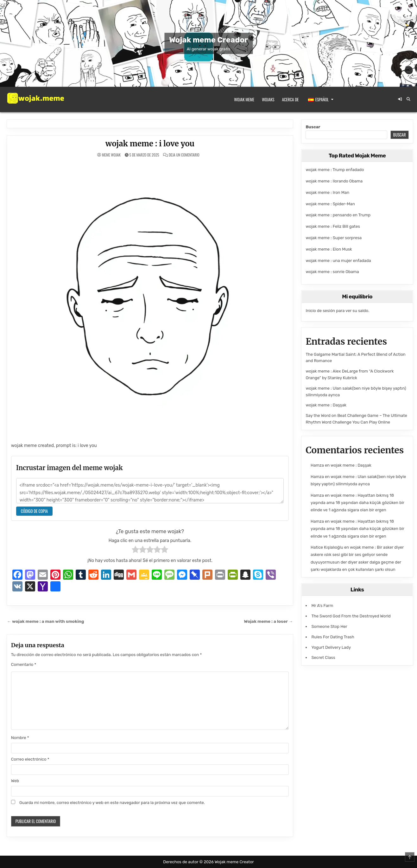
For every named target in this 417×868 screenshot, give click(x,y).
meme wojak (111, 155)
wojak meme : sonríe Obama (332, 272)
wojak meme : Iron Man (327, 192)
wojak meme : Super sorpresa (334, 238)
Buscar (313, 127)
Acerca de (290, 99)
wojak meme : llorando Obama (334, 181)
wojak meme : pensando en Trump (338, 215)
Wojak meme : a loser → (269, 621)
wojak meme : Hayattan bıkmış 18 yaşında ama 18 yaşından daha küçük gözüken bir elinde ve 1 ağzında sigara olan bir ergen (357, 503)
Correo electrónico (30, 759)
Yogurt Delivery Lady (331, 647)
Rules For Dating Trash (333, 637)
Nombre (20, 738)
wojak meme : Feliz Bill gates (333, 226)
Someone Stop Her (329, 626)
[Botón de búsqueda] (408, 99)
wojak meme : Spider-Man (330, 204)
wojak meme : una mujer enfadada (338, 261)
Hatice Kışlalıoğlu (327, 547)
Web (15, 781)
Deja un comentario (184, 155)
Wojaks (268, 99)
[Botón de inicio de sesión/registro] (400, 99)
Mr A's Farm (322, 606)
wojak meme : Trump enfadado (335, 170)
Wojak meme (244, 99)
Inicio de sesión (320, 311)
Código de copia (34, 511)
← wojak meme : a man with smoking (46, 621)
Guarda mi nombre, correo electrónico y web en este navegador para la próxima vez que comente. (112, 803)
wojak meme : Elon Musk (329, 249)
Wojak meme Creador (208, 40)
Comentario (24, 664)
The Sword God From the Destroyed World (351, 616)
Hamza (317, 465)
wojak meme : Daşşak (326, 405)
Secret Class (323, 657)
